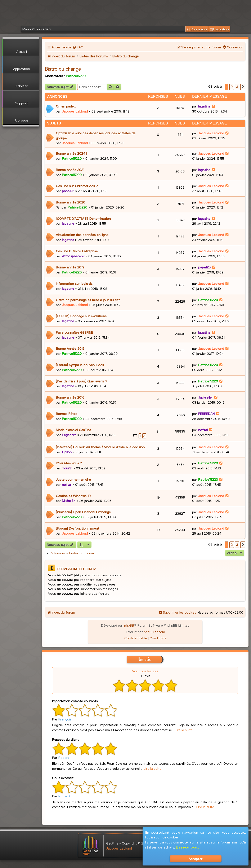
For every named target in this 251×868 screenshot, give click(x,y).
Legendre (69, 435)
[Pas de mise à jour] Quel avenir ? (82, 381)
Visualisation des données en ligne (82, 235)
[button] (243, 87)
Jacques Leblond (75, 111)
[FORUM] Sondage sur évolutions (81, 316)
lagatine (204, 106)
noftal (203, 430)
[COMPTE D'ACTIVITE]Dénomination (83, 218)
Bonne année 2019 (70, 267)
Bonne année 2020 (71, 202)
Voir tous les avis (145, 671)
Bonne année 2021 (70, 170)
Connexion (197, 29)
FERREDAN (206, 414)
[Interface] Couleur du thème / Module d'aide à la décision (100, 447)
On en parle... (66, 106)
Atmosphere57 (73, 256)
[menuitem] (78, 47)
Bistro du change (63, 69)
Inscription (219, 29)
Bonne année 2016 (70, 397)
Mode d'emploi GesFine (73, 430)
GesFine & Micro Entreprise (77, 251)
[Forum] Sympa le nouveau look (80, 365)
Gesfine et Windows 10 (73, 496)
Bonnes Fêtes (67, 414)
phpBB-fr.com (154, 632)
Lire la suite (184, 730)
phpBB (129, 625)
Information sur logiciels (74, 283)
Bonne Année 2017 (70, 348)
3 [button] (237, 87)
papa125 (68, 191)
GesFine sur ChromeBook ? (77, 186)
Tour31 (67, 468)
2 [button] (232, 87)
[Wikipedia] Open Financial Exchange (83, 512)
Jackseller (206, 397)
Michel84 (69, 501)
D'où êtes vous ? (69, 463)
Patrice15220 (76, 76)
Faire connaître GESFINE (74, 332)
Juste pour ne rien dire (73, 479)
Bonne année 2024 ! (71, 153)
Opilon (67, 452)
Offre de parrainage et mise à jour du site (88, 300)
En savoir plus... (187, 847)
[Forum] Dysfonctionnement (78, 528)
